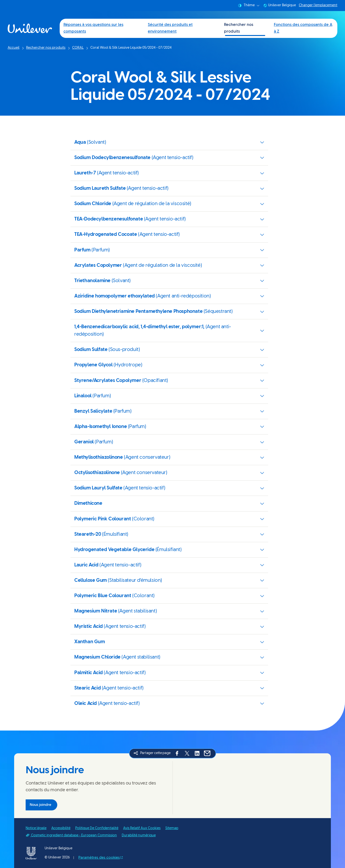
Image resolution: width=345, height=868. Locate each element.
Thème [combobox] (249, 6)
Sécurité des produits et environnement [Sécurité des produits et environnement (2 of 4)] (170, 28)
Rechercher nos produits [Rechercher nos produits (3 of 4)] (239, 28)
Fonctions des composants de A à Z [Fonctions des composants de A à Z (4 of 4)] (303, 28)
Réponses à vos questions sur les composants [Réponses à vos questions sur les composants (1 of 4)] (93, 28)
